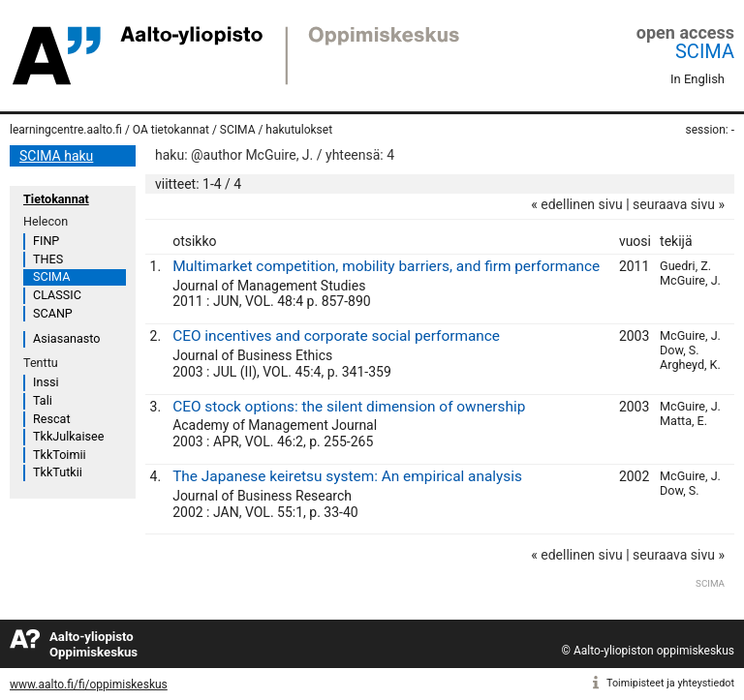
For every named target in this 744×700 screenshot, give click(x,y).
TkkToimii (60, 455)
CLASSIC (57, 295)
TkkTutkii (58, 472)
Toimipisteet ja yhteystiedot (670, 683)
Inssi (46, 382)
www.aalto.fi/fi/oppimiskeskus (89, 685)
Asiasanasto (66, 338)
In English (697, 79)
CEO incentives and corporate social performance (336, 336)
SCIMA (705, 51)
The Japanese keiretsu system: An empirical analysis (347, 476)
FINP (46, 241)
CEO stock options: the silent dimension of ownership (349, 407)
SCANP (53, 313)
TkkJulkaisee (68, 436)
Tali (43, 400)
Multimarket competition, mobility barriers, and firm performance (386, 266)
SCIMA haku (56, 156)
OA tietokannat (171, 130)
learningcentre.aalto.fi (66, 130)
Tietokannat (56, 199)
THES (48, 259)
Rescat (52, 419)
